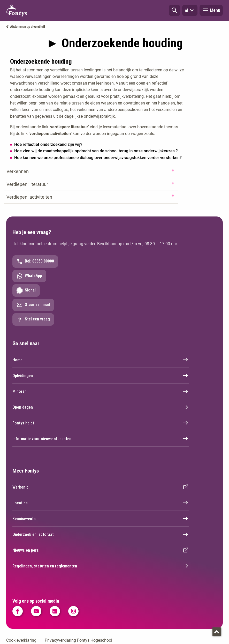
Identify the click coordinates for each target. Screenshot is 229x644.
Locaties (101, 503)
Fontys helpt (101, 423)
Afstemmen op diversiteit (28, 27)
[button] (174, 10)
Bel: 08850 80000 (35, 261)
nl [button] (190, 10)
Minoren (101, 391)
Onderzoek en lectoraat (101, 534)
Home (101, 360)
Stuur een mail (33, 305)
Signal (26, 290)
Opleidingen (101, 376)
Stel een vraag (33, 319)
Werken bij (101, 487)
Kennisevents (101, 519)
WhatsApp (29, 276)
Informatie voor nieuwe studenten (101, 439)
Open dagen (101, 407)
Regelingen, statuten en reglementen (101, 566)
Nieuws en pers (101, 550)
